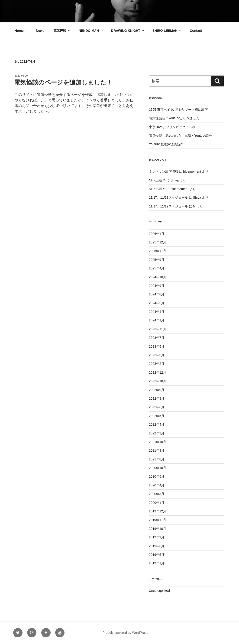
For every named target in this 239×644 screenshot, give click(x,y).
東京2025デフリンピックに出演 (172, 127)
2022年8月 (157, 398)
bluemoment (192, 172)
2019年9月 (157, 537)
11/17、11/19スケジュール (168, 197)
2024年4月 (157, 312)
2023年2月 (157, 364)
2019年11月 (158, 520)
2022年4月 (157, 424)
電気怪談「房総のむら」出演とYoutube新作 (181, 136)
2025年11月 (158, 251)
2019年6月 (157, 546)
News (40, 31)
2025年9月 (157, 260)
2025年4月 (157, 268)
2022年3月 (157, 433)
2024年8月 (157, 294)
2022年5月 (157, 416)
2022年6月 (157, 407)
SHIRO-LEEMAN (167, 31)
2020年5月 (157, 476)
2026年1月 (157, 234)
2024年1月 (157, 320)
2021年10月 (158, 442)
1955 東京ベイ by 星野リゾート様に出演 (178, 110)
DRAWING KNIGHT (128, 31)
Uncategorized (159, 591)
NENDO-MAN (91, 31)
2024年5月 (157, 303)
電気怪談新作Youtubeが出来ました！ (176, 118)
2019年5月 (157, 555)
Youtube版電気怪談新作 (166, 144)
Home (21, 31)
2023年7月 (157, 338)
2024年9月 (157, 286)
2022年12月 (158, 372)
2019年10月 (158, 529)
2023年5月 (157, 346)
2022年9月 (157, 390)
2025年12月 (158, 242)
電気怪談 (62, 31)
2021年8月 (157, 459)
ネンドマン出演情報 (164, 172)
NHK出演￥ (157, 180)
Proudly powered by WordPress (125, 633)
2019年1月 (157, 563)
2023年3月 (157, 355)
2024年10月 (158, 277)
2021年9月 (157, 450)
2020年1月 (157, 503)
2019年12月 (158, 511)
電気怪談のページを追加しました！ (63, 82)
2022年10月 (158, 381)
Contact (196, 31)
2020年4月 (157, 485)
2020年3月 (157, 494)
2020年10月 (158, 468)
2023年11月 (158, 329)
